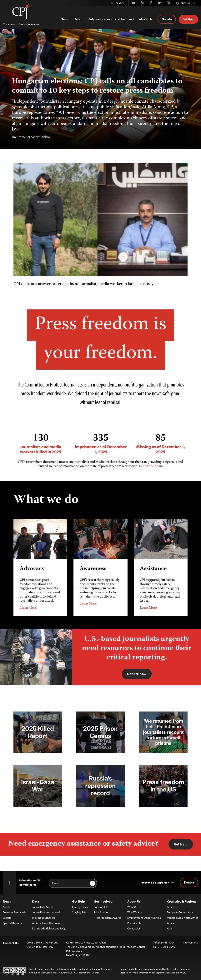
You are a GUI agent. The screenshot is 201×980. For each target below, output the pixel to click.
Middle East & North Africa (183, 918)
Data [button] (77, 19)
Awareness (93, 569)
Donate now (137, 674)
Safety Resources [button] (98, 19)
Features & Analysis (14, 912)
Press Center (135, 923)
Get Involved (103, 901)
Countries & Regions (182, 901)
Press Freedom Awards (108, 918)
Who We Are (135, 912)
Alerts (6, 907)
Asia (169, 928)
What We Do (135, 907)
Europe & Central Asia (180, 912)
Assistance (153, 569)
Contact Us (134, 928)
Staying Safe (79, 912)
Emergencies (80, 907)
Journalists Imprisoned (46, 912)
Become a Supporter (155, 882)
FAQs (183, 973)
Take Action (101, 912)
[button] (194, 3)
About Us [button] (146, 19)
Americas (173, 907)
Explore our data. (151, 466)
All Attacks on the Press (46, 923)
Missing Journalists (43, 918)
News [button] (65, 19)
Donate (167, 19)
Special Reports (12, 923)
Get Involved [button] (124, 19)
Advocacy (32, 569)
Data (36, 901)
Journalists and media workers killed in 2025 (41, 443)
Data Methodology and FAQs (49, 928)
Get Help (188, 19)
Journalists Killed (42, 907)
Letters (7, 918)
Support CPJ (101, 907)
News (7, 901)
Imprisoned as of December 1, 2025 (101, 443)
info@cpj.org (191, 942)
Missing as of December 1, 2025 (161, 443)
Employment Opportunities (144, 918)
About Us (134, 901)
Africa (170, 923)
